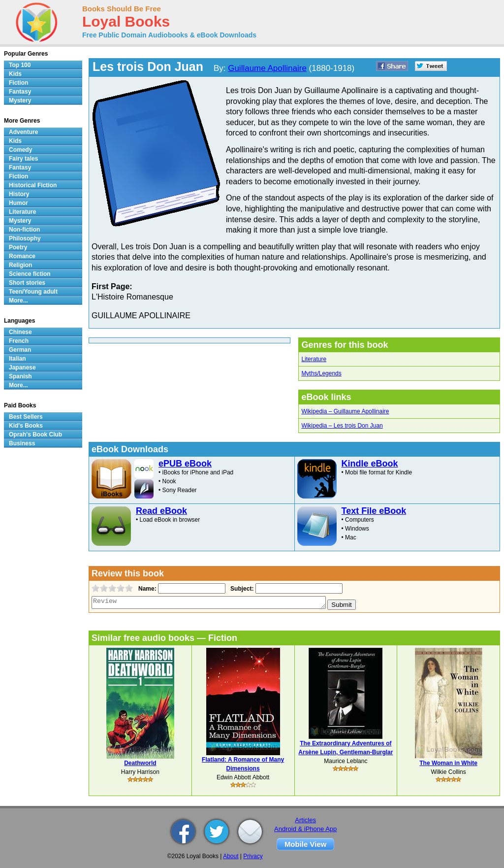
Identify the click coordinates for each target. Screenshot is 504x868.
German (20, 350)
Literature (314, 359)
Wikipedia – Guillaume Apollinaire (345, 411)
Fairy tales (23, 159)
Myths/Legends (321, 373)
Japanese (22, 367)
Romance (22, 256)
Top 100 (20, 65)
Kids (15, 74)
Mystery (20, 100)
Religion (20, 265)
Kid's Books (26, 426)
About (231, 856)
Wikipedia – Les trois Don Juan (342, 426)
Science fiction (30, 274)
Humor (18, 203)
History (19, 194)
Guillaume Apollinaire (267, 68)
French (19, 341)
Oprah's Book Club (35, 434)
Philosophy (25, 238)
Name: (146, 589)
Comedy (20, 150)
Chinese (20, 332)
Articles (305, 820)
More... (18, 300)
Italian (17, 359)
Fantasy (20, 92)
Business (22, 443)
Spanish (20, 376)
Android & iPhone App (305, 829)
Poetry (18, 247)
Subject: (241, 589)
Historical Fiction (33, 185)
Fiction (18, 83)
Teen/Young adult (33, 292)
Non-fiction (24, 230)
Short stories (27, 283)
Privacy (253, 856)
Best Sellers (26, 417)
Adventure (23, 132)
